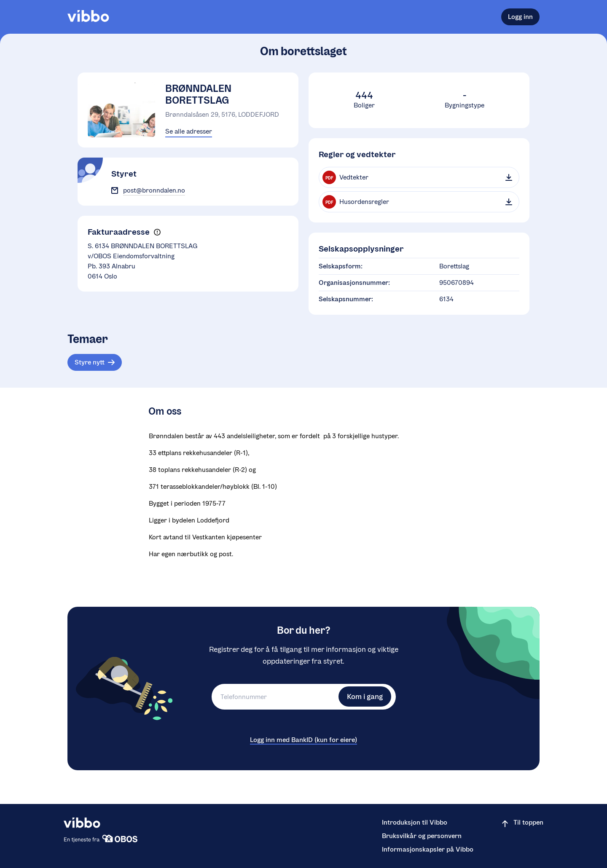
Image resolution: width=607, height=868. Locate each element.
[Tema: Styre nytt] (95, 362)
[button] (157, 232)
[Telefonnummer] (274, 697)
